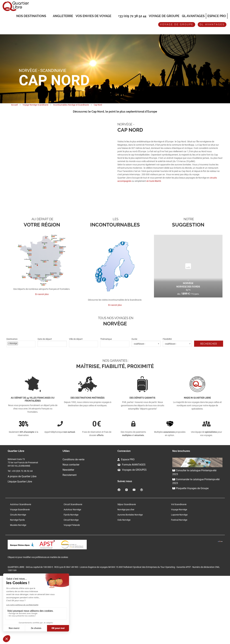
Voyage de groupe (164, 16)
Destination (21, 409)
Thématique (115, 409)
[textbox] (84, 410)
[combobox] (21, 411)
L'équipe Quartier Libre (20, 548)
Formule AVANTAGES (131, 532)
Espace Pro (217, 16)
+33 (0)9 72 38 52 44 (132, 16)
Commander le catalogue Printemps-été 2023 (196, 548)
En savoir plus (42, 361)
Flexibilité (177, 409)
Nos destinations (31, 16)
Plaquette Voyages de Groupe (190, 555)
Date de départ (52, 409)
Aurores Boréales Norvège (130, 582)
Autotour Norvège (72, 576)
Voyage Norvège (179, 576)
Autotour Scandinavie (21, 571)
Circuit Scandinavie (73, 571)
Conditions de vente (73, 526)
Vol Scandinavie (179, 571)
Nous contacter (71, 532)
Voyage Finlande (72, 592)
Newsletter (68, 537)
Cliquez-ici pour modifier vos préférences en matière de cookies (38, 625)
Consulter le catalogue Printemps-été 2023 (194, 539)
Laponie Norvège (179, 582)
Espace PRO (126, 526)
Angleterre (63, 16)
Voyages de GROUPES (132, 537)
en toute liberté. (154, 181)
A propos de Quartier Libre (22, 543)
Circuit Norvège (71, 587)
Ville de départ (84, 409)
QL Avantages (193, 16)
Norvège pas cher (126, 576)
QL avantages (212, 24)
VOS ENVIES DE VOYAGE (93, 16)
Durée (146, 409)
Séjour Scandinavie (127, 571)
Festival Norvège (179, 587)
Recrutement (70, 542)
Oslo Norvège (124, 587)
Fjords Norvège (71, 582)
